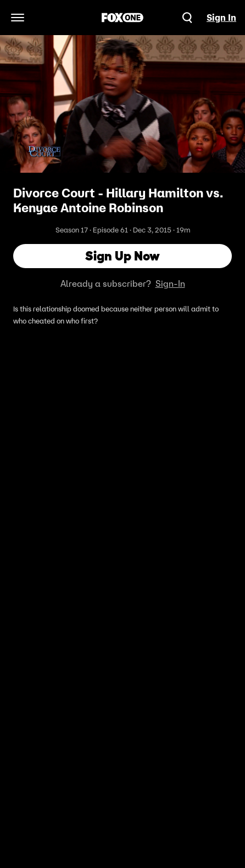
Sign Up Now (122, 256)
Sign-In (170, 283)
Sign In (221, 18)
